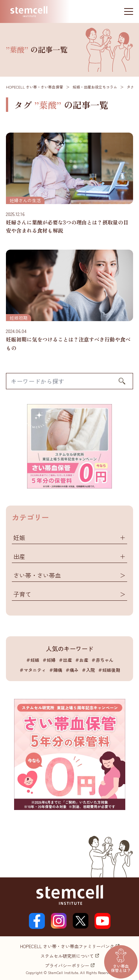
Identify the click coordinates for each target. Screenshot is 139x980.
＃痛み (72, 670)
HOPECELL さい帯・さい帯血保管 (34, 87)
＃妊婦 (49, 660)
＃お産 (82, 660)
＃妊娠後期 (109, 670)
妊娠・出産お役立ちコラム (95, 87)
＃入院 (88, 670)
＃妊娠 (33, 660)
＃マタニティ (33, 670)
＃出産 (65, 660)
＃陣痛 (56, 670)
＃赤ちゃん (102, 660)
